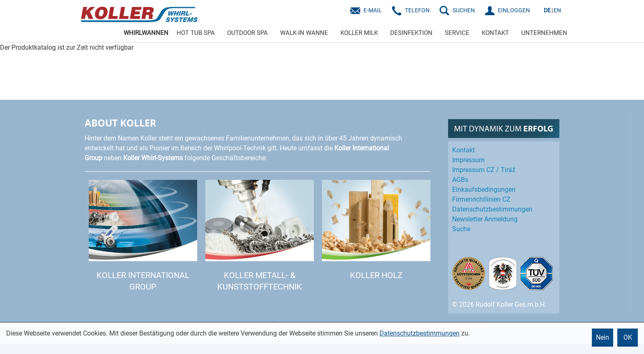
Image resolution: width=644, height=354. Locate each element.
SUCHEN (464, 10)
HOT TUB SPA (196, 33)
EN (557, 10)
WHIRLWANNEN (146, 33)
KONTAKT (495, 33)
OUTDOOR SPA (247, 33)
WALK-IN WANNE (304, 33)
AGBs (460, 180)
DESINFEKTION (411, 33)
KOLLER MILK (359, 33)
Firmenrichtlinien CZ (481, 199)
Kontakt (463, 150)
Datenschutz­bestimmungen (492, 209)
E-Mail (373, 10)
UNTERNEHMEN (544, 33)
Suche (461, 229)
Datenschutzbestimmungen (420, 333)
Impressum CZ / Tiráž (484, 170)
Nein (603, 337)
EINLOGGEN (514, 10)
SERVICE (457, 33)
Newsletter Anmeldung (485, 219)
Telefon (417, 10)
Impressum (468, 160)
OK (628, 337)
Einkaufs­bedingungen (484, 190)
